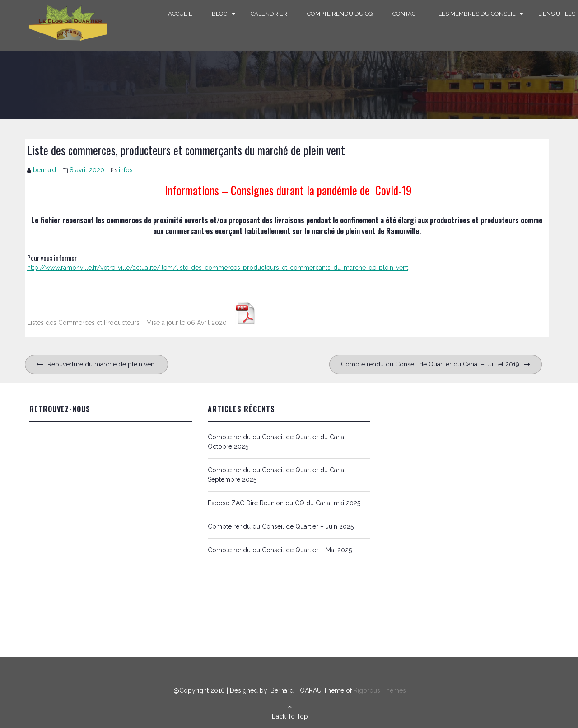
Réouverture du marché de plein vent (102, 364)
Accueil (180, 14)
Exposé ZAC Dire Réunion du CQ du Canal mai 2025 (284, 503)
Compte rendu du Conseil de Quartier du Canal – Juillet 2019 (430, 364)
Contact (406, 14)
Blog (220, 14)
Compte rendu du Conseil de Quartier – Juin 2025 (281, 526)
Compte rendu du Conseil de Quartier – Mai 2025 (280, 550)
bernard (44, 170)
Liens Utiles (557, 14)
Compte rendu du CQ (340, 14)
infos (126, 170)
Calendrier (269, 14)
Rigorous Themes (380, 690)
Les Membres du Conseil (477, 14)
